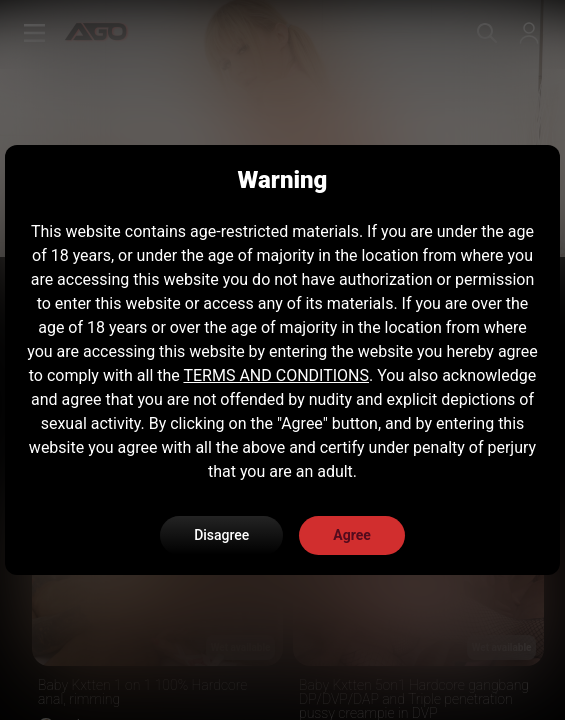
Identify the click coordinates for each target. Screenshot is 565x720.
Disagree (221, 535)
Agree (352, 535)
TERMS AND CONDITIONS (276, 375)
